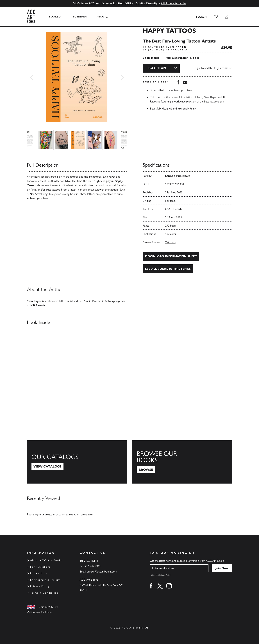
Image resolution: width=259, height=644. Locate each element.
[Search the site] (201, 17)
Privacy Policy (40, 586)
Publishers (77, 17)
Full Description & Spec (183, 58)
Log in (197, 68)
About (98, 17)
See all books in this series (168, 269)
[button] (216, 17)
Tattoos (170, 242)
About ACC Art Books (46, 560)
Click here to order (174, 3)
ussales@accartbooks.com (102, 572)
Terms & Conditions (44, 593)
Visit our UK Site (48, 607)
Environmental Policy (45, 580)
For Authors (39, 573)
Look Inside (151, 58)
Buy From (157, 68)
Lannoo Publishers (178, 176)
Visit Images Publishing (40, 612)
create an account (55, 514)
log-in (38, 514)
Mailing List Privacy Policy (160, 575)
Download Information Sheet (171, 256)
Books (54, 17)
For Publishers (40, 567)
